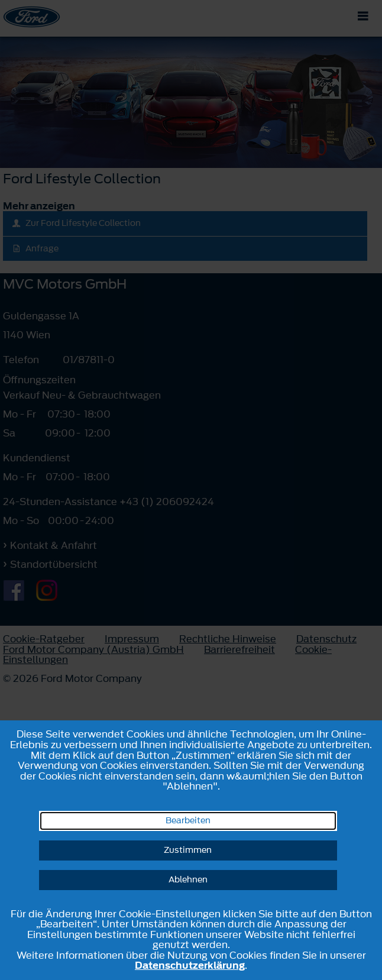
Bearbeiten (188, 821)
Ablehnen (188, 880)
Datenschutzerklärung (190, 965)
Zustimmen (188, 850)
